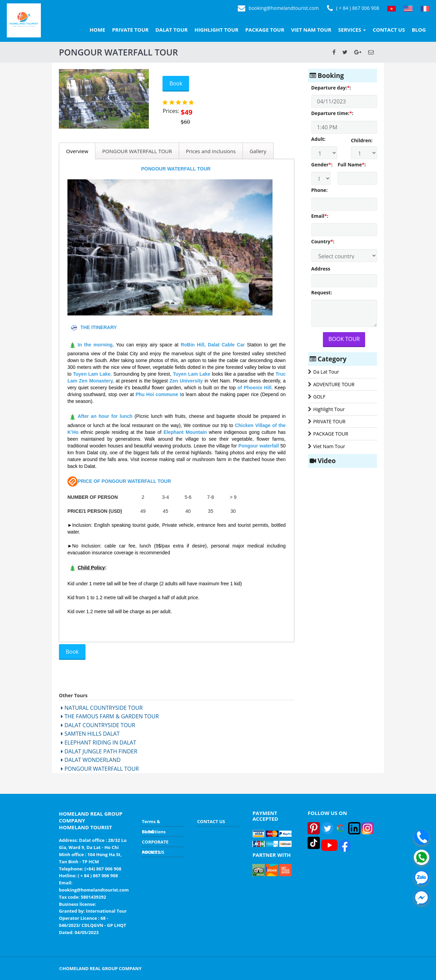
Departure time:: (332, 113)
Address (321, 269)
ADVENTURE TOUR (334, 384)
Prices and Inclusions (211, 151)
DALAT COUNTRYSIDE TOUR (98, 725)
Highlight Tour (329, 409)
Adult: (318, 139)
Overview (77, 151)
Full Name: (352, 165)
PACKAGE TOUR (265, 30)
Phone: (320, 190)
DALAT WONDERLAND (91, 760)
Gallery (258, 151)
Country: (323, 241)
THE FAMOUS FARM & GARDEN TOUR (110, 716)
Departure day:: (331, 88)
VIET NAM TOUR (311, 30)
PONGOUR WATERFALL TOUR (137, 151)
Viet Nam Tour (329, 446)
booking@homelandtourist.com (278, 9)
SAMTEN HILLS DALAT (90, 734)
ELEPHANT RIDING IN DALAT (99, 742)
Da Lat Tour (326, 372)
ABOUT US (153, 852)
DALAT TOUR (172, 30)
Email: (320, 216)
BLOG (419, 30)
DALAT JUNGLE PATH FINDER (99, 751)
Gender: (321, 165)
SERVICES (352, 30)
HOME (97, 30)
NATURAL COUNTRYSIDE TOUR (102, 708)
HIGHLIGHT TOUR (216, 30)
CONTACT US (389, 30)
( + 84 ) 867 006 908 (353, 9)
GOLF (320, 397)
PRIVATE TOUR (130, 30)
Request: (322, 292)
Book (176, 83)
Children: (362, 140)
